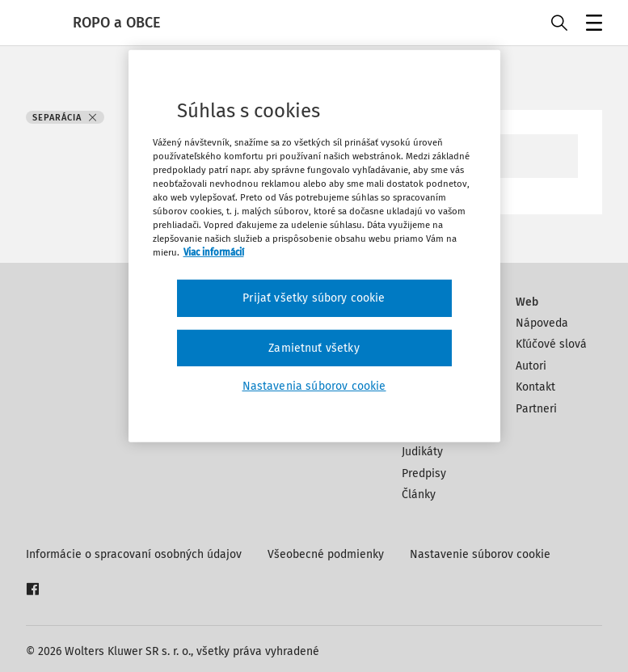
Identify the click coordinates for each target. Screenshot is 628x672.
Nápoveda (542, 323)
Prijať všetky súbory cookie (314, 298)
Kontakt (535, 387)
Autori (531, 366)
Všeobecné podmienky (326, 554)
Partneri (536, 409)
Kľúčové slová (551, 344)
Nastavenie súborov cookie (480, 554)
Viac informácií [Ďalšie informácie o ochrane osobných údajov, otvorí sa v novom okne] (214, 252)
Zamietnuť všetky (314, 348)
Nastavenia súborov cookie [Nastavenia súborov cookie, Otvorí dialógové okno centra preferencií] (314, 386)
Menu (591, 25)
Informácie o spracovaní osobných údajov (134, 554)
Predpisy (424, 473)
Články (419, 494)
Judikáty (422, 452)
